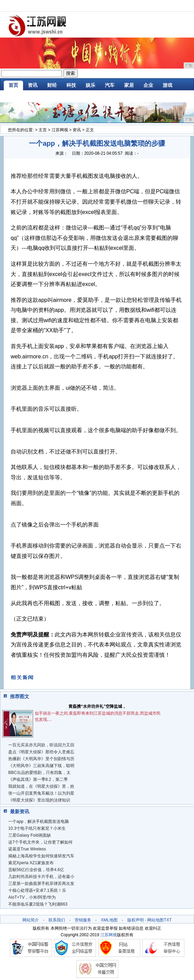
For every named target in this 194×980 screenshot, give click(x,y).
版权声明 (136, 920)
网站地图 (155, 920)
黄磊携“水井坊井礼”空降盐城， (97, 706)
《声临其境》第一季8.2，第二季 (38, 779)
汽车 (110, 85)
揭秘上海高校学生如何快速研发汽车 (41, 856)
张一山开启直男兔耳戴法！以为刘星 (41, 793)
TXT (168, 920)
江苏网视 (60, 130)
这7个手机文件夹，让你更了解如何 (40, 842)
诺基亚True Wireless (27, 849)
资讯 (33, 85)
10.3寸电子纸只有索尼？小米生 (37, 828)
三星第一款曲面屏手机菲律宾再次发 (41, 884)
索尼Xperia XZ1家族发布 (31, 863)
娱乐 (90, 85)
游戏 (168, 85)
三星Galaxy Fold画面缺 (30, 835)
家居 (129, 85)
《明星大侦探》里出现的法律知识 (39, 800)
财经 (52, 85)
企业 (148, 85)
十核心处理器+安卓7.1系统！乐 (37, 890)
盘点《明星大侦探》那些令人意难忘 (41, 752)
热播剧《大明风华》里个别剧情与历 (41, 759)
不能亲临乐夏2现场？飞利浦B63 (38, 904)
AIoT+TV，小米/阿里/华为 (32, 897)
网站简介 (31, 920)
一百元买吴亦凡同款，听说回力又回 (41, 745)
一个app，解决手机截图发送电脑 (39, 821)
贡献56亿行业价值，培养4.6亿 (36, 870)
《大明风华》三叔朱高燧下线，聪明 (41, 766)
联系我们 (57, 920)
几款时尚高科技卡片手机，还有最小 (41, 877)
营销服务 (83, 920)
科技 (71, 85)
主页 (43, 130)
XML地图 (109, 920)
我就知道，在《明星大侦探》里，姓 (41, 786)
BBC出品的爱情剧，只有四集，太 (39, 773)
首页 (13, 85)
